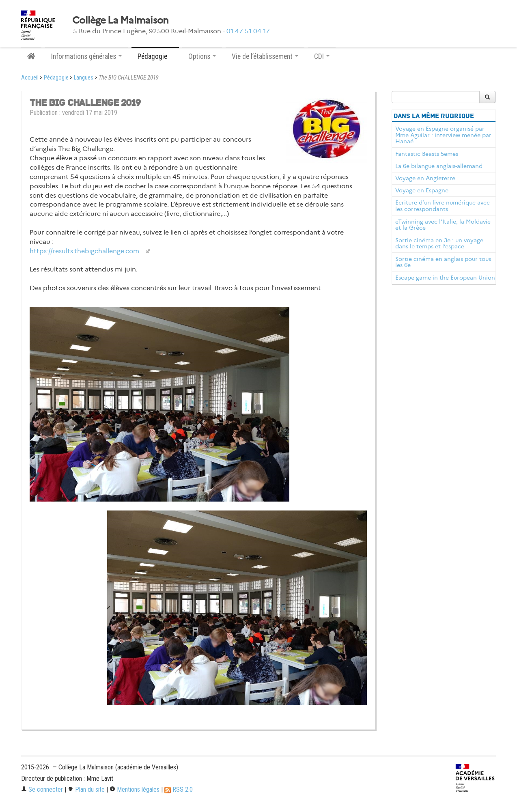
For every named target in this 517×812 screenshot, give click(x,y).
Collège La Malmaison (121, 20)
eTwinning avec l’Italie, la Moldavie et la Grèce (443, 225)
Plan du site (86, 789)
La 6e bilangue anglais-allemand (439, 166)
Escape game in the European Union (445, 278)
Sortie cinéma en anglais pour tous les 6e (443, 262)
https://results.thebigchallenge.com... (87, 251)
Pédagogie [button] (155, 56)
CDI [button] (322, 56)
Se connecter (42, 789)
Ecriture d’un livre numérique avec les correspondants (443, 206)
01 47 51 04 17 (248, 31)
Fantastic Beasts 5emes (427, 154)
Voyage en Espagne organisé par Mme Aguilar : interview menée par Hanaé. (443, 135)
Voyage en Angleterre (425, 178)
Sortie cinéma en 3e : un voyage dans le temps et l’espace (439, 243)
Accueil (30, 78)
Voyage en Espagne (422, 190)
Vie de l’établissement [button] (265, 56)
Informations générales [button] (86, 56)
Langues (84, 78)
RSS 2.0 (179, 789)
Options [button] (202, 56)
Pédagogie (56, 78)
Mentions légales (135, 789)
